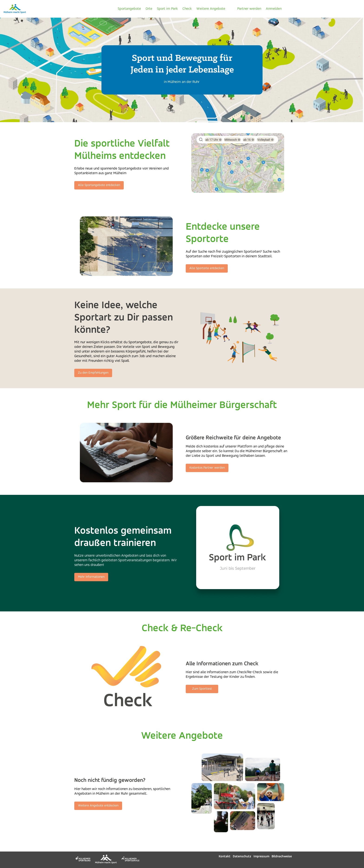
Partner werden (249, 9)
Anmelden (274, 9)
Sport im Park (167, 9)
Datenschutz (242, 857)
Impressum (261, 857)
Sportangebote (129, 9)
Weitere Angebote (211, 9)
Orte (149, 9)
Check (187, 9)
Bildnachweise (282, 857)
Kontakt (225, 857)
